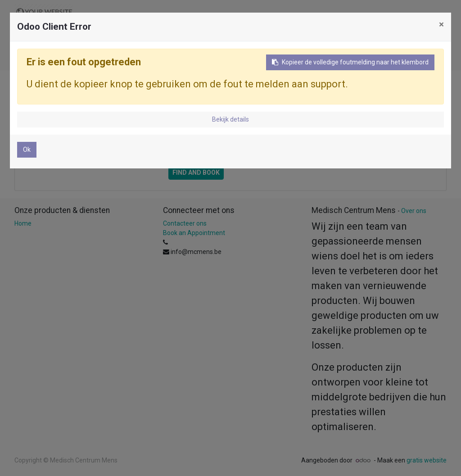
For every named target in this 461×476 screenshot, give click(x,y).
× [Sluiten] (441, 24)
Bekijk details (230, 119)
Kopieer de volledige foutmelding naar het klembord (350, 62)
